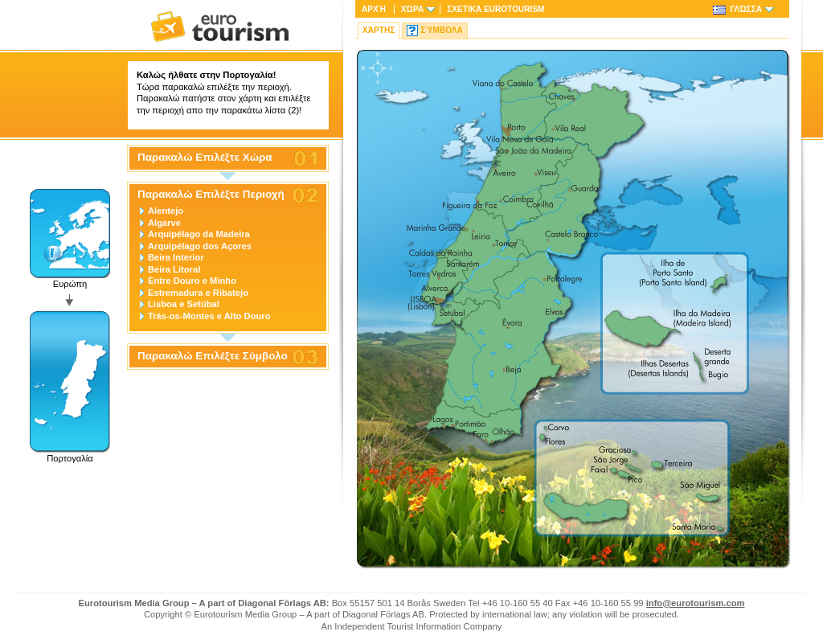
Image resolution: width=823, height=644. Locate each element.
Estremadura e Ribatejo (198, 293)
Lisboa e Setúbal (184, 304)
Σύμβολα (442, 30)
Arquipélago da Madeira (199, 234)
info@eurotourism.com (696, 603)
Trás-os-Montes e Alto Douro (209, 316)
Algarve (164, 223)
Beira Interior (176, 257)
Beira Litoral (174, 269)
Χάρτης (379, 30)
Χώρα (412, 9)
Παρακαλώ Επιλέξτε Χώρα (205, 158)
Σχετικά (495, 9)
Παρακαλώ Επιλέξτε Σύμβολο (213, 356)
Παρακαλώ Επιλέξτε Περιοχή (211, 195)
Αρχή (374, 9)
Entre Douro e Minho (192, 281)
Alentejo (166, 211)
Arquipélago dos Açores (200, 246)
